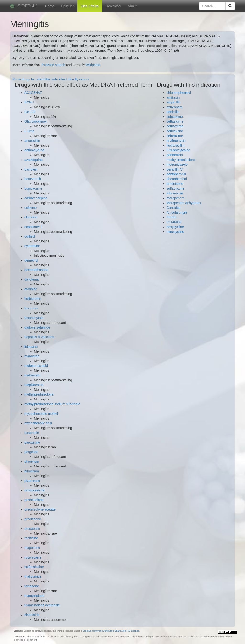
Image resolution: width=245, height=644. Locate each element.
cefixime (31, 208)
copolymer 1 (33, 227)
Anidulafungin (177, 212)
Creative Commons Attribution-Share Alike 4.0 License (111, 631)
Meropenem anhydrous (184, 203)
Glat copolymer (36, 121)
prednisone (33, 519)
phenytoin (32, 462)
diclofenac (32, 279)
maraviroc (32, 356)
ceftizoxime (175, 126)
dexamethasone (36, 270)
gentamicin (175, 155)
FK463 (171, 217)
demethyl (31, 260)
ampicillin (173, 102)
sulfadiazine (175, 188)
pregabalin (32, 529)
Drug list (67, 6)
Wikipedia (93, 65)
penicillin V (175, 169)
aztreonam (174, 107)
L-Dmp (29, 131)
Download (113, 6)
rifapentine (32, 548)
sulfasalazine (34, 567)
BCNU (29, 102)
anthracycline (34, 150)
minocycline (175, 232)
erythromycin (176, 141)
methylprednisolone (39, 394)
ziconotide (32, 615)
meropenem (175, 198)
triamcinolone (34, 596)
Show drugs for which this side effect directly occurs (51, 79)
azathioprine (33, 160)
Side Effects (90, 6)
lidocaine (31, 347)
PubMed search (53, 65)
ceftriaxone (175, 131)
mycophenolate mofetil (41, 414)
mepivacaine (34, 385)
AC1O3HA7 (33, 93)
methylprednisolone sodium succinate (52, 404)
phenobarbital (177, 179)
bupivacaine (33, 188)
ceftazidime (175, 121)
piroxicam (32, 471)
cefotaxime (175, 117)
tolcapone (32, 586)
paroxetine (32, 442)
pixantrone (32, 481)
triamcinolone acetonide (42, 605)
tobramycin (175, 193)
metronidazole (177, 165)
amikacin (173, 97)
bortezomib (33, 179)
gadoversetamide (37, 327)
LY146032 (174, 222)
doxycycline (175, 227)
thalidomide (33, 576)
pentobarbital (176, 174)
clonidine (31, 217)
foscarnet (31, 308)
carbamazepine (36, 198)
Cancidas (173, 208)
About (132, 6)
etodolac (31, 289)
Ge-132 (30, 112)
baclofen (31, 169)
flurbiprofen (33, 299)
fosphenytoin (34, 318)
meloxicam (32, 375)
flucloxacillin (175, 145)
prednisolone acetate (40, 509)
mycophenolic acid (38, 423)
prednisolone (34, 500)
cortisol (30, 236)
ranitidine (31, 538)
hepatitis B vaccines (39, 337)
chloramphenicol (179, 93)
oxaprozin (32, 433)
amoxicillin (32, 141)
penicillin (173, 112)
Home (50, 6)
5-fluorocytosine (178, 150)
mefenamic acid (36, 366)
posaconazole (35, 490)
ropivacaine (33, 557)
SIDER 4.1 (28, 6)
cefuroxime (175, 136)
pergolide (31, 452)
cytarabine (32, 246)
